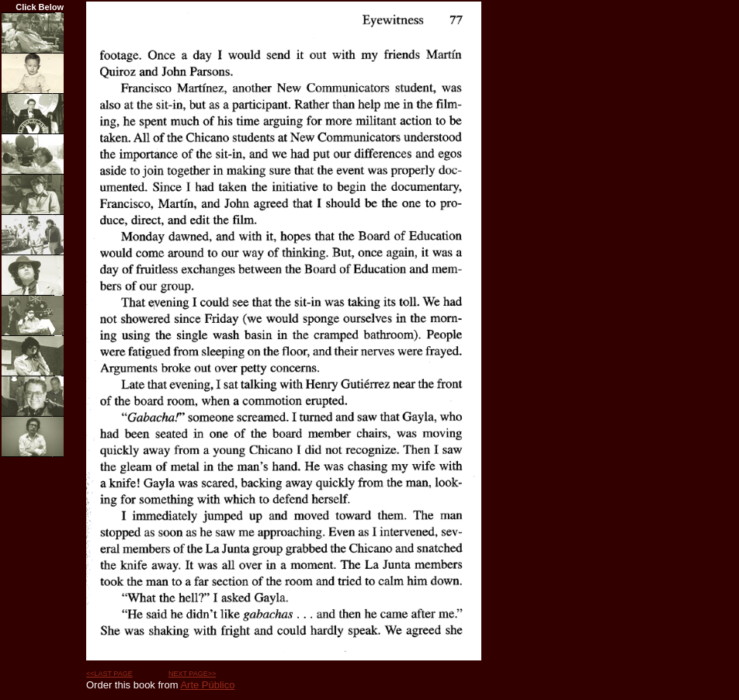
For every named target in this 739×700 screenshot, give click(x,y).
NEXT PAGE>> (192, 674)
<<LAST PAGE (109, 674)
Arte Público (207, 685)
